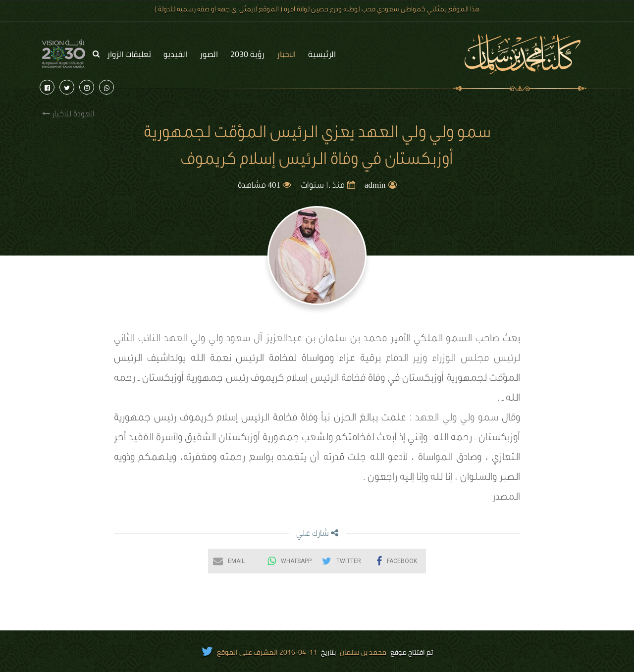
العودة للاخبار (68, 114)
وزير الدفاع (407, 360)
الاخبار (286, 54)
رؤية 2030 (247, 54)
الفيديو (175, 54)
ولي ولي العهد (194, 340)
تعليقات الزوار (129, 54)
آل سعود (244, 340)
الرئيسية (322, 54)
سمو (488, 419)
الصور (209, 54)
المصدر (506, 498)
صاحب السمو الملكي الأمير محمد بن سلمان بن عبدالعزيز (383, 340)
